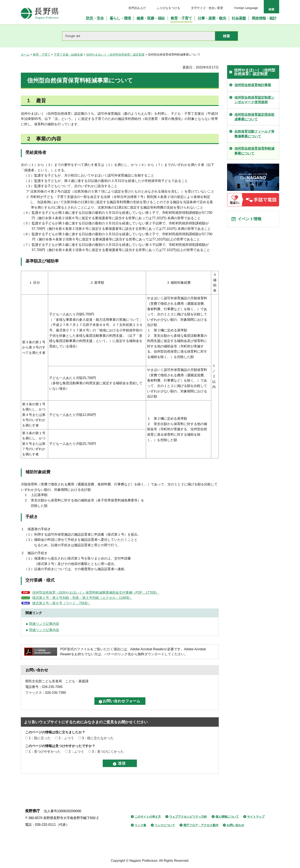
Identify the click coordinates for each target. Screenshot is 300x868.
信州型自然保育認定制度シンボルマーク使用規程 (254, 100)
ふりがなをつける (168, 8)
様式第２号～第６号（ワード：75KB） (61, 603)
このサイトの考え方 (148, 817)
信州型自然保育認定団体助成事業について (254, 117)
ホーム (25, 55)
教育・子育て (42, 55)
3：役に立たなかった (98, 738)
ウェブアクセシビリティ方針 (188, 817)
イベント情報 (250, 219)
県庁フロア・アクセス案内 (201, 825)
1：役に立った (40, 738)
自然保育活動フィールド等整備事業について (254, 134)
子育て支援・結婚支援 (68, 55)
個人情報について (227, 817)
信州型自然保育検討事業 (253, 85)
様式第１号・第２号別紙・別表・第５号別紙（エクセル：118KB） (82, 598)
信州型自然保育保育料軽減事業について (254, 151)
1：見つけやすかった (45, 752)
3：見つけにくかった (108, 752)
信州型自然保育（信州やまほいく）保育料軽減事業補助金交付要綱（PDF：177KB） (96, 593)
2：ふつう (66, 738)
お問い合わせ (235, 825)
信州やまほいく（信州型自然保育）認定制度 (115, 55)
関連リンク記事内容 (44, 624)
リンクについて (165, 825)
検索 (271, 9)
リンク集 (140, 825)
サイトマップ (256, 817)
